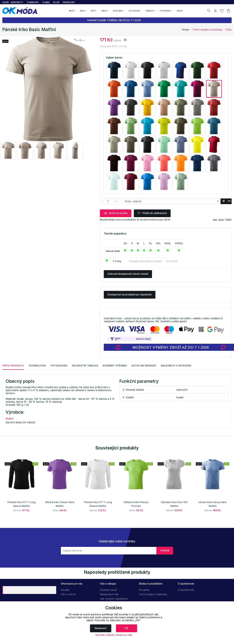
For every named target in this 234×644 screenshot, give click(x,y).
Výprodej (165, 11)
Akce (179, 11)
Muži (72, 11)
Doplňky (118, 11)
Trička (228, 30)
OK (126, 628)
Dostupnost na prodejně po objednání (130, 294)
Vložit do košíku (116, 213)
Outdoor (134, 11)
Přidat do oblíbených (152, 213)
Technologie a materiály (153, 594)
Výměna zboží (108, 590)
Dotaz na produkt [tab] (145, 365)
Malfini (10, 418)
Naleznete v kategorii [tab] (178, 365)
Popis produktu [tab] (13, 365)
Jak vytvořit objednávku (114, 599)
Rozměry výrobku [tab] (116, 365)
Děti (93, 11)
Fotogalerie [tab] (59, 365)
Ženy (83, 11)
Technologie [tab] (37, 365)
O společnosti (186, 590)
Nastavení (101, 628)
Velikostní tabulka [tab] (86, 365)
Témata (150, 11)
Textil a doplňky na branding (207, 30)
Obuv (104, 11)
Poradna (144, 590)
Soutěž (65, 590)
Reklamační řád (109, 594)
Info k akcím (68, 594)
